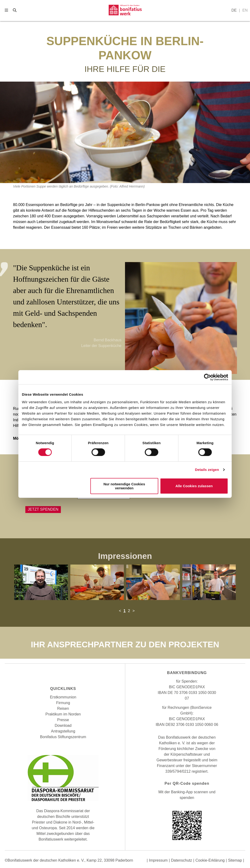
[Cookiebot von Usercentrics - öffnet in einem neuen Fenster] (207, 377)
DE (234, 10)
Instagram (63, 674)
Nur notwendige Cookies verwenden (124, 486)
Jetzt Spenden (43, 509)
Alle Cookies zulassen (194, 486)
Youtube (72, 674)
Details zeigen (207, 470)
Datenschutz (181, 860)
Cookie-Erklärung (210, 860)
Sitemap (235, 860)
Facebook (54, 674)
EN (245, 10)
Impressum (158, 860)
